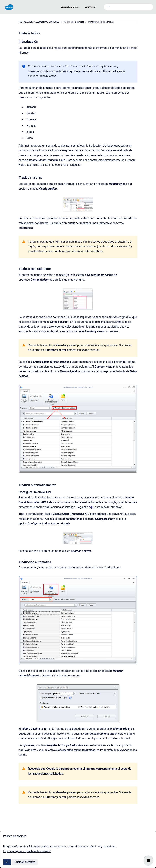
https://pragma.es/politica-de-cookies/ (27, 851)
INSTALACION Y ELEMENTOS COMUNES (39, 22)
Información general (74, 22)
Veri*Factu (90, 7)
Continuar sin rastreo (25, 862)
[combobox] (129, 7)
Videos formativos (70, 7)
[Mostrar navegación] (148, 860)
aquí (92, 507)
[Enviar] (108, 7)
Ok (7, 862)
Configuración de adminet (101, 22)
